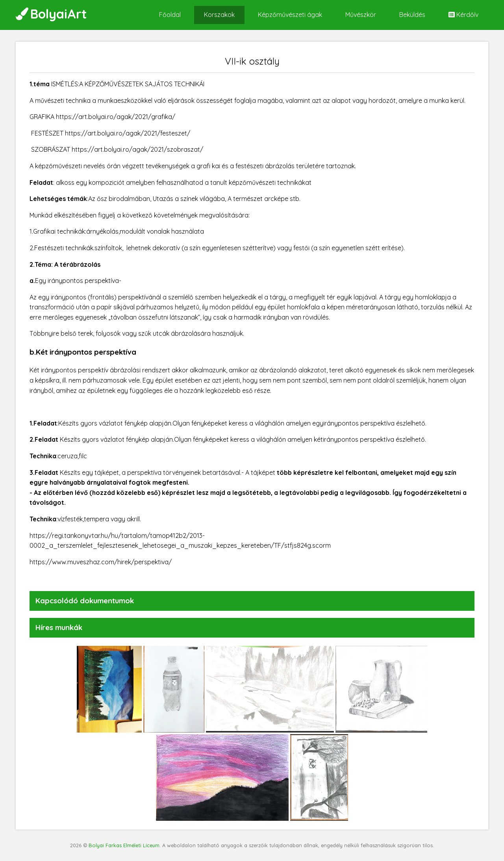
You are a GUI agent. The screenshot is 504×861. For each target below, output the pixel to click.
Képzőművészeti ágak (290, 15)
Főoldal (170, 15)
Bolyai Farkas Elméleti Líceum (124, 845)
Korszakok (219, 15)
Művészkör (361, 15)
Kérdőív (463, 15)
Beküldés (412, 15)
